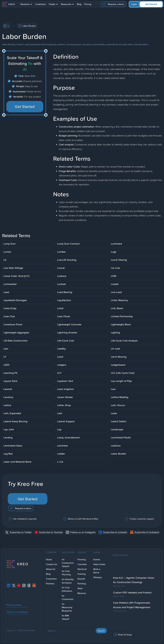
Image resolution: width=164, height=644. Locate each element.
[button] (26, 4)
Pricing (88, 4)
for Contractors (68, 597)
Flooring (82, 559)
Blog (79, 4)
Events (97, 559)
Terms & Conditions (17, 612)
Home (49, 559)
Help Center (99, 564)
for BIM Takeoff (65, 617)
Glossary (98, 577)
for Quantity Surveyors (68, 581)
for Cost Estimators (67, 589)
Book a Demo (97, 571)
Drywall (81, 579)
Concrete (82, 564)
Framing (82, 574)
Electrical (82, 569)
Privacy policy (14, 605)
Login (134, 4)
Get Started (151, 4)
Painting (82, 584)
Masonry (82, 593)
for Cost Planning (66, 573)
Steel (80, 588)
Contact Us (51, 564)
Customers (41, 4)
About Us (51, 569)
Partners (50, 584)
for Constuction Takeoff (68, 563)
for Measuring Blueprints (67, 607)
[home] (8, 4)
